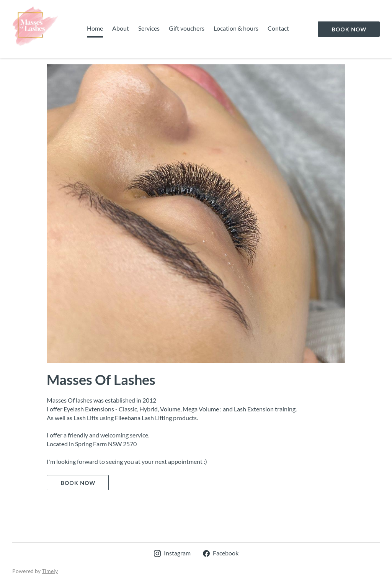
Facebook (221, 553)
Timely (50, 571)
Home (95, 28)
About (121, 28)
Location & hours (236, 28)
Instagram (172, 553)
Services (149, 28)
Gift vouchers (187, 28)
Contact (278, 28)
